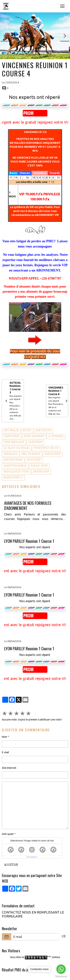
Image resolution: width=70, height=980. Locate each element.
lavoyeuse (43, 431)
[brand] (7, 6)
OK (64, 937)
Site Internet (9, 768)
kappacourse (13, 460)
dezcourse (12, 436)
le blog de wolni (17, 448)
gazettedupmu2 (15, 466)
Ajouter (11, 865)
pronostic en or (46, 448)
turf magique (14, 442)
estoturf (34, 460)
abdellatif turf (16, 472)
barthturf (41, 472)
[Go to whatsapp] (61, 969)
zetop (27, 431)
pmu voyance (31, 454)
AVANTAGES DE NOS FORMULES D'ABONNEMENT (28, 506)
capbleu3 (11, 454)
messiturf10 (13, 478)
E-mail (5, 752)
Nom (4, 737)
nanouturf (53, 454)
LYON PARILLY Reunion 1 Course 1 (29, 541)
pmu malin (11, 431)
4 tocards (56, 436)
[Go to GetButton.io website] (61, 976)
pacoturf (35, 442)
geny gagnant (34, 436)
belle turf (39, 466)
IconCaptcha (31, 857)
